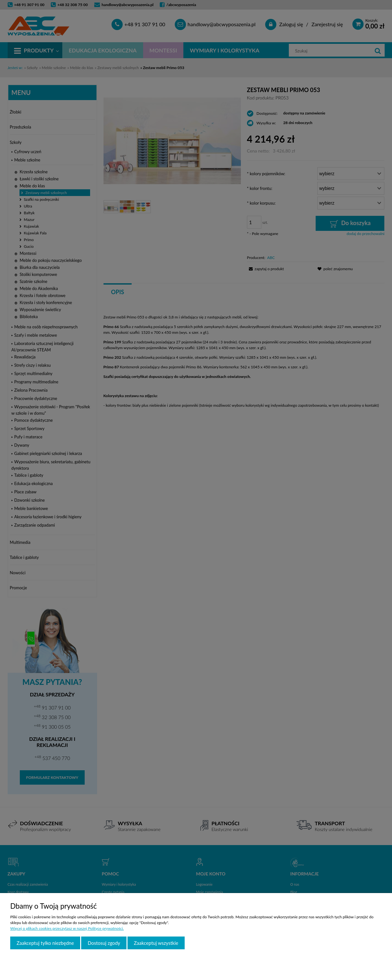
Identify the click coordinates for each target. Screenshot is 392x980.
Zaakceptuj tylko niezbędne (45, 943)
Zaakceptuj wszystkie (156, 943)
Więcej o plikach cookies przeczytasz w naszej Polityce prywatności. (67, 928)
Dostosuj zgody (104, 943)
